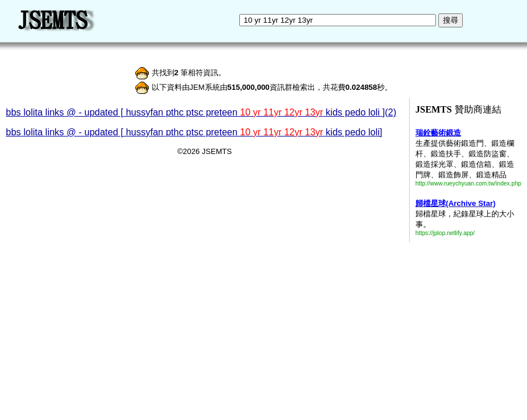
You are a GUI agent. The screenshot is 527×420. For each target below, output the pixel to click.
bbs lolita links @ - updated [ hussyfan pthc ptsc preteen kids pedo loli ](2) (201, 112)
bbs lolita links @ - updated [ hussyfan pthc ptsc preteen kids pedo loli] (194, 132)
